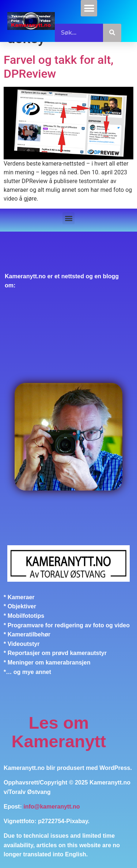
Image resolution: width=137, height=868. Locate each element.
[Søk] (112, 33)
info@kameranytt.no (52, 807)
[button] (89, 8)
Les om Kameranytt (59, 732)
